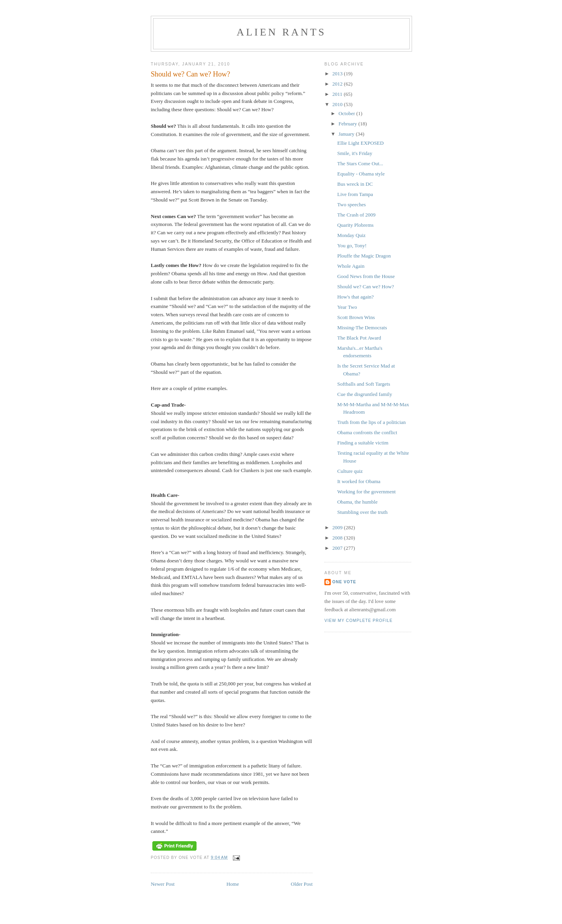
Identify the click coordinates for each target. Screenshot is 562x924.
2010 (338, 104)
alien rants (282, 32)
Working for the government (366, 492)
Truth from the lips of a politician (371, 422)
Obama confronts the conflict (367, 432)
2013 (338, 74)
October (348, 113)
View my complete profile (359, 621)
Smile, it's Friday (355, 153)
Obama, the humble (357, 502)
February (348, 124)
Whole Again (351, 266)
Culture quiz (350, 471)
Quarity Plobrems (355, 225)
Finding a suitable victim (363, 443)
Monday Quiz (351, 235)
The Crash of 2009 (356, 215)
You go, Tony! (352, 245)
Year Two (347, 307)
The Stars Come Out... (360, 163)
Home (233, 884)
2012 (338, 84)
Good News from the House (366, 276)
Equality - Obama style (361, 174)
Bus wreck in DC (355, 184)
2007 (338, 548)
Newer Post (163, 884)
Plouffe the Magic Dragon (364, 256)
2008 (338, 538)
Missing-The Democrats (362, 328)
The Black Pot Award (359, 338)
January (347, 134)
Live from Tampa (355, 194)
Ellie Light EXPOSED (360, 143)
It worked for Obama (359, 481)
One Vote (344, 582)
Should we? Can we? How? (365, 287)
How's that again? (355, 297)
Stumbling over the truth (362, 512)
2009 (338, 527)
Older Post (302, 884)
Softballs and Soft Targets (363, 384)
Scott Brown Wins (356, 317)
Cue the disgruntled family (364, 394)
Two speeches (351, 204)
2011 (338, 94)
